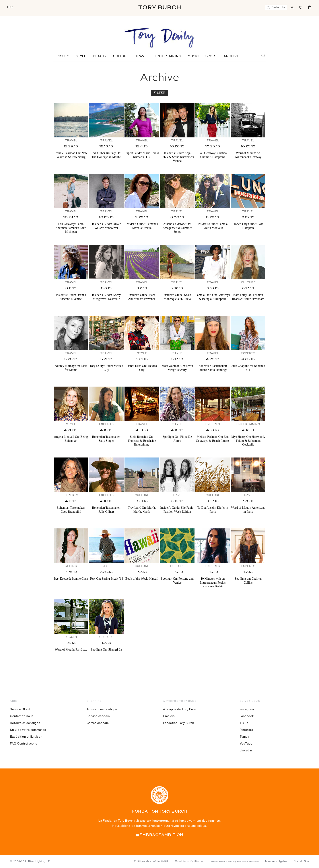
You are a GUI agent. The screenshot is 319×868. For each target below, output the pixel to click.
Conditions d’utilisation (190, 861)
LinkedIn (246, 750)
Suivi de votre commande (28, 730)
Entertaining (168, 56)
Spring (71, 566)
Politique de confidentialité (151, 861)
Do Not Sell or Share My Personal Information (235, 862)
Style (81, 56)
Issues (63, 56)
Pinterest (246, 730)
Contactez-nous (22, 716)
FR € (10, 7)
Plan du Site (301, 861)
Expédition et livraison (26, 737)
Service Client (20, 709)
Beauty (100, 56)
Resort (71, 637)
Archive (231, 56)
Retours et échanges (25, 723)
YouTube (246, 743)
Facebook (247, 716)
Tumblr (245, 737)
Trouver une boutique (102, 709)
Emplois (169, 716)
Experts (248, 353)
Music (193, 56)
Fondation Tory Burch (178, 723)
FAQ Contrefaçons (23, 743)
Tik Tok (245, 723)
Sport (211, 56)
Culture (121, 56)
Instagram (247, 709)
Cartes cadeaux (98, 723)
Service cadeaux (99, 716)
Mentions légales (276, 861)
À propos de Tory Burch (180, 709)
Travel (142, 56)
